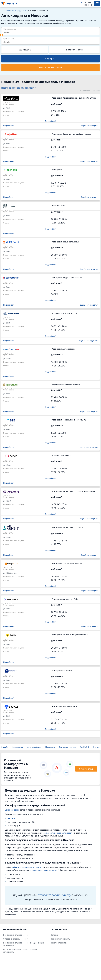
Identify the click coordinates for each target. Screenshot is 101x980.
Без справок (25, 50)
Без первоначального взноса (16, 935)
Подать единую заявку (50, 68)
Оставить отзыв (86, 769)
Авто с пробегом (34, 747)
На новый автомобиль (60, 939)
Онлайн (5, 747)
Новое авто (50, 747)
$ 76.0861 (88, 2)
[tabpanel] (26, 941)
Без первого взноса (68, 747)
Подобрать (50, 59)
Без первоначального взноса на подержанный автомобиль (23, 944)
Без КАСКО (85, 747)
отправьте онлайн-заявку (54, 895)
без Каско (12, 818)
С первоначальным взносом (16, 939)
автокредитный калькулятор (43, 870)
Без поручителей (74, 50)
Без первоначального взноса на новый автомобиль (20, 951)
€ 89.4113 (88, 5)
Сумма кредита (10, 29)
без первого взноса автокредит (57, 833)
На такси (54, 935)
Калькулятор (18, 747)
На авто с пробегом (59, 943)
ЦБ (81, 2)
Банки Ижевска (12, 810)
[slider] (1, 35)
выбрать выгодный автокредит (26, 867)
